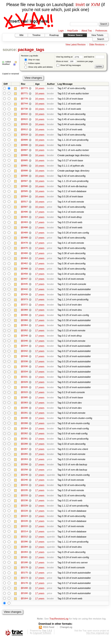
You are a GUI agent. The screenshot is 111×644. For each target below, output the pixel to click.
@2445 (24, 286)
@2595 (24, 192)
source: (10, 50)
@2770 (24, 99)
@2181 (24, 562)
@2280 (24, 447)
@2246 (24, 484)
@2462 (24, 265)
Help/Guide (73, 31)
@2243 (24, 489)
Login (61, 31)
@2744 (24, 104)
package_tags (31, 50)
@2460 (24, 270)
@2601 (24, 166)
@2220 (24, 525)
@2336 (24, 369)
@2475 (24, 250)
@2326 (24, 390)
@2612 (24, 130)
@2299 (24, 411)
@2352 (24, 333)
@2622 (24, 119)
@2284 (24, 432)
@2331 (24, 380)
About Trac (87, 31)
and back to (94, 57)
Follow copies (32, 63)
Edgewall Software (42, 638)
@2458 (24, 276)
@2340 (24, 359)
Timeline (36, 35)
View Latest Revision (75, 45)
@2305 (24, 400)
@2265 (24, 458)
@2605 (24, 161)
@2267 (24, 453)
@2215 (24, 531)
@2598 (24, 177)
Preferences (101, 31)
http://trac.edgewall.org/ (98, 638)
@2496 (24, 213)
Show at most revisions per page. (75, 61)
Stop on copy (32, 60)
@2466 (24, 255)
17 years (40, 213)
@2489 (24, 234)
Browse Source (75, 35)
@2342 (24, 354)
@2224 (24, 520)
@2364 (24, 328)
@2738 (24, 109)
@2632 (24, 114)
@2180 (24, 567)
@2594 (24, 198)
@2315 (24, 395)
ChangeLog (66, 632)
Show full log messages (69, 65)
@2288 (24, 427)
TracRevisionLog (59, 624)
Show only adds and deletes (38, 67)
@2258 (24, 473)
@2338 (24, 364)
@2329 (24, 385)
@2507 (24, 208)
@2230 (24, 505)
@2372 (24, 307)
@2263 (24, 463)
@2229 (24, 510)
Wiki (21, 35)
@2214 (24, 536)
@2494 (24, 218)
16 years (40, 88)
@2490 (24, 229)
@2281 (24, 442)
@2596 (24, 187)
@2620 (24, 125)
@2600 (24, 172)
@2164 (24, 603)
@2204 (24, 551)
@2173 (24, 583)
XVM (95, 5)
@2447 (24, 281)
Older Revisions (97, 45)
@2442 (24, 291)
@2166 (24, 598)
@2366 (24, 322)
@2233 (24, 499)
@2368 (24, 317)
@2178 (24, 572)
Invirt (80, 5)
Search (101, 39)
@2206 (24, 546)
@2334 (24, 374)
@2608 (24, 145)
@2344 (24, 348)
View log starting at (70, 57)
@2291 (24, 416)
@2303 (24, 406)
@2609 (24, 140)
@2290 (24, 421)
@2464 (24, 260)
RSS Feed (49, 632)
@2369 (24, 312)
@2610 (24, 135)
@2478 (24, 244)
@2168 (24, 593)
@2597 (24, 182)
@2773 (24, 88)
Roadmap (54, 35)
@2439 (24, 296)
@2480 (24, 239)
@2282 (24, 437)
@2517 (24, 203)
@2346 (24, 343)
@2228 (24, 515)
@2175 (24, 577)
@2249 (24, 479)
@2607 (24, 151)
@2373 (24, 302)
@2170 (24, 588)
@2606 (24, 156)
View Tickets (97, 35)
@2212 (24, 541)
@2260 (24, 468)
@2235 (24, 494)
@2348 (24, 338)
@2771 (24, 93)
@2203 (24, 557)
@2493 (24, 224)
